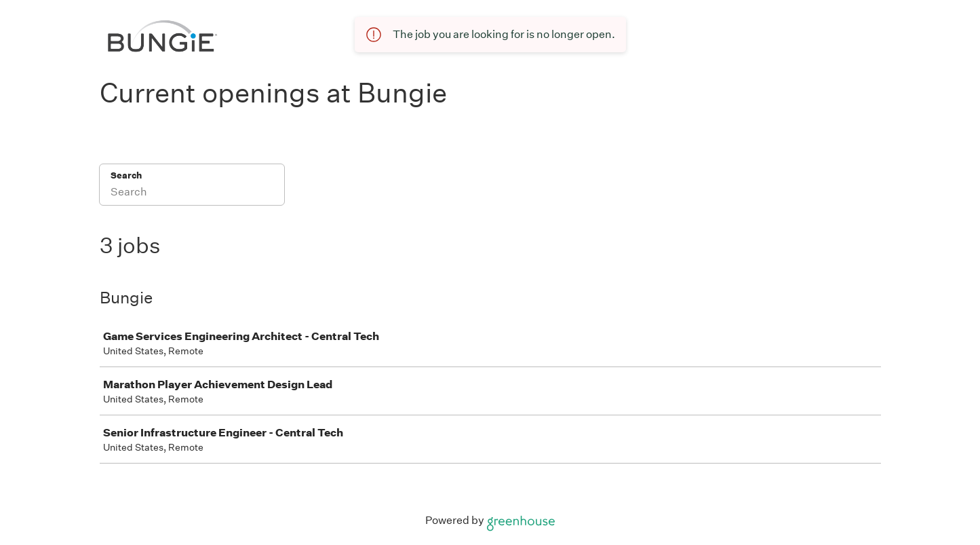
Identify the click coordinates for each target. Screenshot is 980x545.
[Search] (192, 193)
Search (126, 175)
